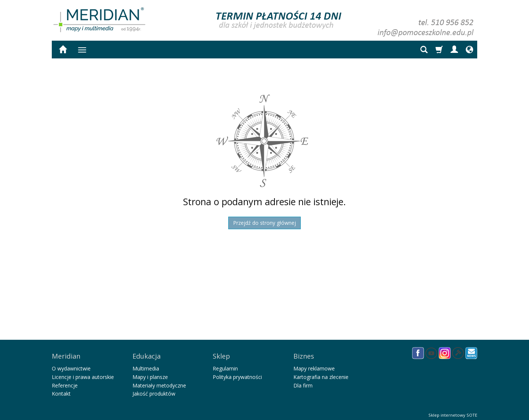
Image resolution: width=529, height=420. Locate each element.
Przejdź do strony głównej (264, 223)
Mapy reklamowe (314, 366)
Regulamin (225, 366)
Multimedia (146, 366)
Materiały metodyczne (159, 383)
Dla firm (303, 383)
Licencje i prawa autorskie (83, 374)
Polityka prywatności (237, 374)
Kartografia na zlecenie (321, 374)
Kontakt (61, 391)
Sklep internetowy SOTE (453, 412)
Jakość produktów (154, 391)
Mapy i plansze (150, 374)
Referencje (65, 383)
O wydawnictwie (71, 366)
